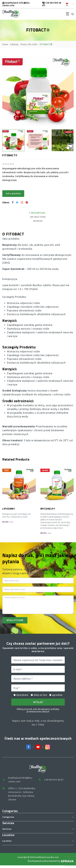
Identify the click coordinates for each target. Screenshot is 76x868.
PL (67, 4)
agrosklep (56, 695)
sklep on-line (39, 695)
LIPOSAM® (9, 509)
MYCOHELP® (48, 509)
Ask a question (13, 193)
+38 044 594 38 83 (52, 4)
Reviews (38, 221)
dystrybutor (21, 695)
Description (38, 213)
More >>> (8, 522)
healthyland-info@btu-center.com (16, 4)
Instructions (38, 217)
